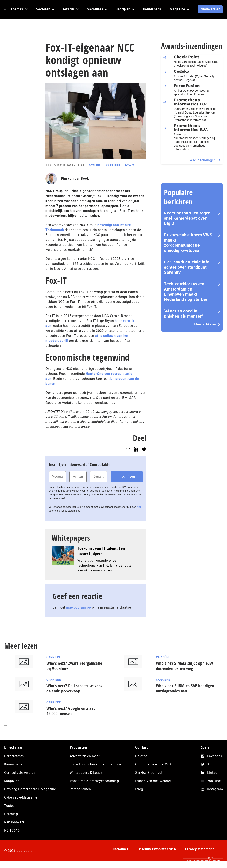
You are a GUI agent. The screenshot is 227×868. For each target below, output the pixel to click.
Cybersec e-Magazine (21, 797)
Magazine (12, 781)
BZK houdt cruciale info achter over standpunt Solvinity (187, 267)
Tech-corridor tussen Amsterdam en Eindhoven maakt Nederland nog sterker (186, 292)
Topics (9, 806)
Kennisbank (13, 764)
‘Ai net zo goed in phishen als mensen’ (184, 314)
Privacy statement (199, 849)
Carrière (113, 165)
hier (139, 507)
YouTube (214, 781)
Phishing (11, 814)
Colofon (141, 756)
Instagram (215, 789)
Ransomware (14, 822)
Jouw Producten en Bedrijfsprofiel (96, 764)
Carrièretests (14, 756)
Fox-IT (130, 165)
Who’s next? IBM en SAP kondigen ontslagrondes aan (185, 688)
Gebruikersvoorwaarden (157, 849)
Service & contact (149, 773)
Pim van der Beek (75, 179)
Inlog (139, 789)
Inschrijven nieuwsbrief (153, 781)
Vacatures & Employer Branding (94, 781)
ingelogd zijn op (78, 607)
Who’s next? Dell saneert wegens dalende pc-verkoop (74, 688)
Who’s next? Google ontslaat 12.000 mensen (71, 711)
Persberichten (80, 789)
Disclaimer (120, 849)
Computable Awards (20, 773)
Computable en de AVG (153, 764)
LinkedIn (214, 773)
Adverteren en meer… (86, 756)
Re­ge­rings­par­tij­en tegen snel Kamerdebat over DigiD (187, 218)
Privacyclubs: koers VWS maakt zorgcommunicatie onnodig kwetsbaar (188, 243)
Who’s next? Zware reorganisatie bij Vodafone (74, 666)
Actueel (95, 165)
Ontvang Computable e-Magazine (30, 789)
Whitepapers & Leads (86, 773)
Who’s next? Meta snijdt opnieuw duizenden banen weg (184, 666)
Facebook (215, 756)
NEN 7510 (12, 830)
